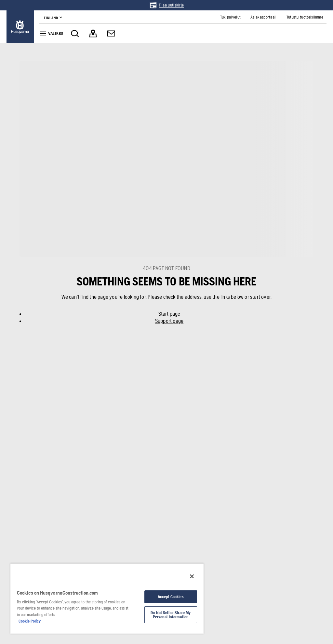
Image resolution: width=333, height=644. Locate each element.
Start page (169, 314)
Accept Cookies (171, 597)
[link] (167, 5)
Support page (169, 321)
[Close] (192, 576)
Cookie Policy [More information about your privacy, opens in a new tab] (30, 621)
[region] (107, 598)
